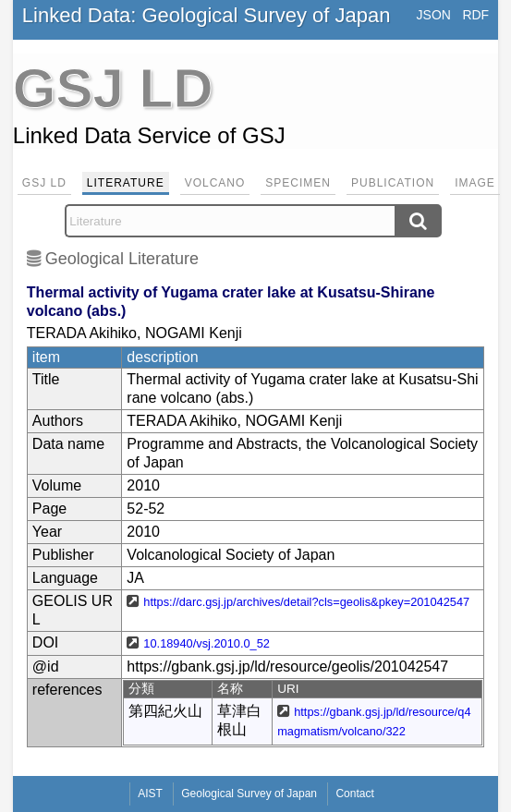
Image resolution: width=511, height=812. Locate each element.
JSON (434, 15)
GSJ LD (44, 183)
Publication (393, 183)
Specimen (298, 183)
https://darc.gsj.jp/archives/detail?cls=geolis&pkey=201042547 (306, 602)
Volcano (215, 183)
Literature (126, 183)
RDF (475, 15)
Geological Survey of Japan (249, 794)
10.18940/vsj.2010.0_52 (207, 643)
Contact (354, 794)
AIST (150, 794)
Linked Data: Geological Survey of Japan (207, 15)
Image (475, 183)
